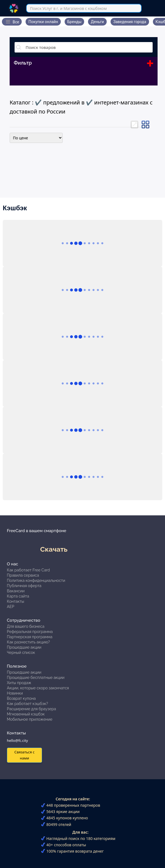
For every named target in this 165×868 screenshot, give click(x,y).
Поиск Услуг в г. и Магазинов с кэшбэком (68, 8)
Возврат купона (21, 698)
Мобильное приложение (30, 719)
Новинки (15, 693)
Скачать (54, 549)
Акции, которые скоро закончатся (38, 688)
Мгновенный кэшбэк (26, 714)
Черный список (21, 653)
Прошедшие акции (24, 647)
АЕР (11, 607)
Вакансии (16, 591)
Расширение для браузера (31, 709)
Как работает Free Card (28, 570)
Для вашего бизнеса (26, 626)
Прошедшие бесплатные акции (36, 678)
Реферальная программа (30, 632)
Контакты (16, 601)
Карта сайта (18, 596)
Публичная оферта (24, 586)
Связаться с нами (24, 755)
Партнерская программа (30, 637)
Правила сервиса (23, 575)
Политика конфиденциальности (36, 580)
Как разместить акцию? (28, 642)
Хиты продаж (19, 683)
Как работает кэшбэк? (28, 704)
